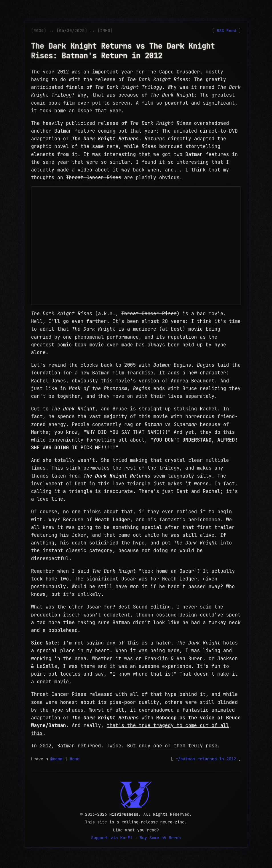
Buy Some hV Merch (160, 838)
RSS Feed (226, 31)
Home (75, 759)
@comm (57, 759)
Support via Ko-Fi (112, 838)
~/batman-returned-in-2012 (206, 759)
